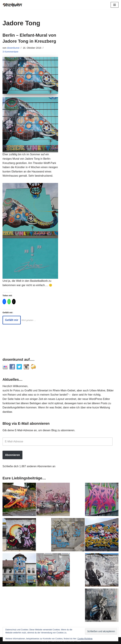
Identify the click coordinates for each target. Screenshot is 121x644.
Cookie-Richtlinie (85, 639)
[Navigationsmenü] (115, 5)
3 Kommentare (10, 52)
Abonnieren (12, 455)
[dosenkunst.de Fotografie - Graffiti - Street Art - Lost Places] (13, 5)
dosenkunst (13, 48)
